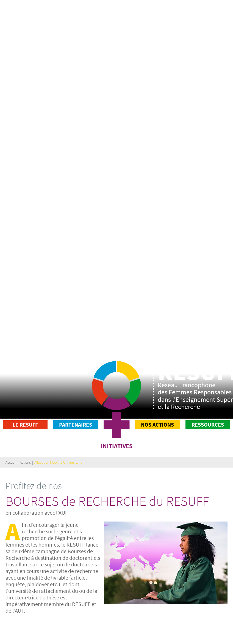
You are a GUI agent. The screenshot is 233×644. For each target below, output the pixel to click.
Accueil (11, 462)
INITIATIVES (117, 446)
